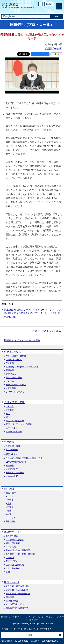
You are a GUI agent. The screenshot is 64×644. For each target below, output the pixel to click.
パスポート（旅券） (15, 540)
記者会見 (10, 407)
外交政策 (9, 442)
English (49, 4)
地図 (31, 635)
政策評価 (10, 381)
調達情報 (10, 597)
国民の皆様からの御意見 (17, 608)
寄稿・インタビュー (15, 421)
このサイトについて (15, 392)
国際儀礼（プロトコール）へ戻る (22, 340)
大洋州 (10, 500)
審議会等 (10, 370)
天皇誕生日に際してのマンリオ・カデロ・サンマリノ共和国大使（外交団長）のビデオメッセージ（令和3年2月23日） (33, 313)
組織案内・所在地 (14, 360)
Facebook (43, 9)
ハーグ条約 (11, 547)
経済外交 (10, 466)
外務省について (13, 352)
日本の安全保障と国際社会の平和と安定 (24, 458)
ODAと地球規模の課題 (16, 462)
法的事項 (6, 617)
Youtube (52, 9)
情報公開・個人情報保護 (17, 590)
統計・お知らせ (13, 568)
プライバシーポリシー (44, 617)
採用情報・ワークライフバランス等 (22, 367)
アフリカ (11, 518)
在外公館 (10, 363)
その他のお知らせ (14, 432)
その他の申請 (12, 601)
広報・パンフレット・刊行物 (19, 424)
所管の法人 (11, 374)
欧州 (9, 511)
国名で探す (11, 522)
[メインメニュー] (59, 6)
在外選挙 (10, 558)
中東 (9, 514)
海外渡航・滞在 (13, 532)
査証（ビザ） (12, 561)
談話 (8, 414)
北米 (9, 504)
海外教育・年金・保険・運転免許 (21, 554)
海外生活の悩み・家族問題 (18, 550)
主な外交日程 (12, 450)
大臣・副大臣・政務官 (16, 356)
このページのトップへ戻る (47, 331)
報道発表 (10, 410)
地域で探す (11, 493)
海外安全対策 (12, 536)
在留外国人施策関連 (15, 565)
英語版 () (54, 49)
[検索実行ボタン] (57, 16)
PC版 (41, 4)
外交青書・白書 (13, 446)
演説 (8, 417)
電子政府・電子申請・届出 (18, 586)
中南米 (10, 507)
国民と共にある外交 (15, 473)
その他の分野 (12, 476)
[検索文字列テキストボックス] (26, 16)
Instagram (47, 9)
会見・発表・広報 (14, 402)
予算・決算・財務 (14, 378)
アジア (10, 496)
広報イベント (12, 428)
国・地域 (9, 489)
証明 (8, 572)
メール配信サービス (15, 604)
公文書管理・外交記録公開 (18, 594)
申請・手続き (12, 582)
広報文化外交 (12, 469)
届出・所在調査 (13, 543)
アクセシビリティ (21, 617)
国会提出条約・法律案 (16, 385)
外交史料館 (11, 388)
